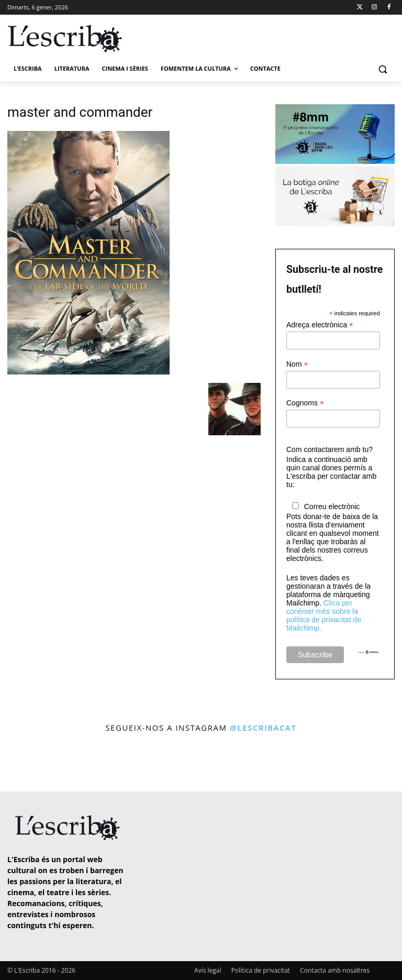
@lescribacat (263, 728)
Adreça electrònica (320, 325)
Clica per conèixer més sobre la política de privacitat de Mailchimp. (324, 615)
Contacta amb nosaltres (335, 970)
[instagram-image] (23, 763)
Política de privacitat (261, 970)
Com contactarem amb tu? (330, 449)
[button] (382, 69)
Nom (297, 364)
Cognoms (305, 403)
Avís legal (208, 970)
